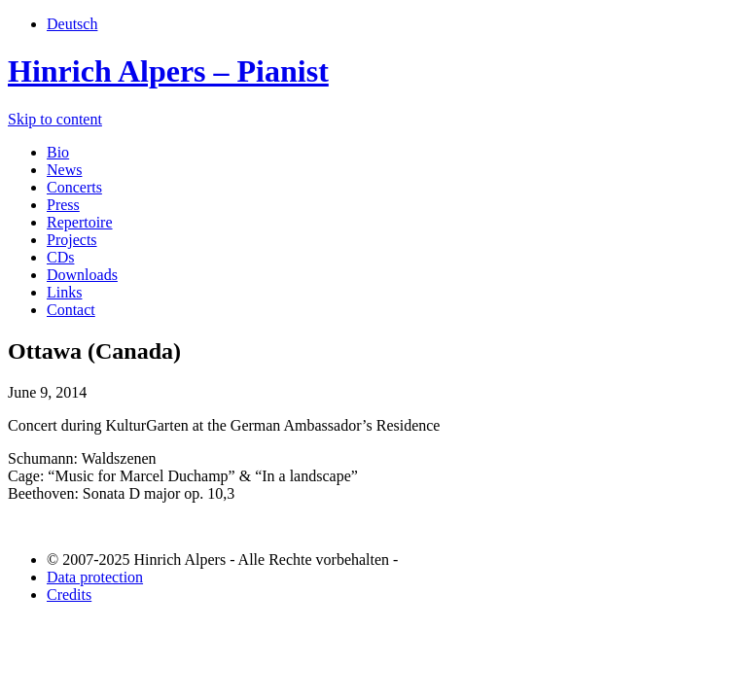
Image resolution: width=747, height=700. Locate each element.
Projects (72, 240)
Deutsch (72, 24)
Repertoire (80, 222)
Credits (69, 595)
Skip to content (55, 119)
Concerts (74, 187)
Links (64, 292)
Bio (58, 152)
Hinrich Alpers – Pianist (168, 71)
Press (63, 205)
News (64, 170)
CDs (60, 257)
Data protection (95, 577)
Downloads (82, 275)
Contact (71, 310)
